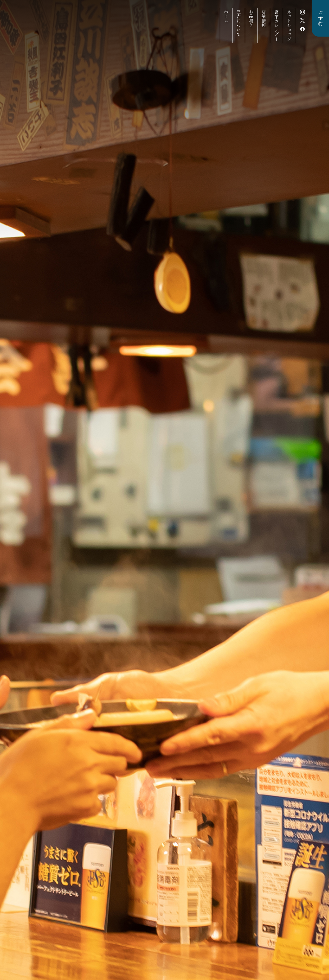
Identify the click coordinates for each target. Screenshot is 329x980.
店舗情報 (264, 19)
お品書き (251, 19)
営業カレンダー (277, 25)
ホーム (226, 16)
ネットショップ (289, 25)
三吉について (239, 23)
